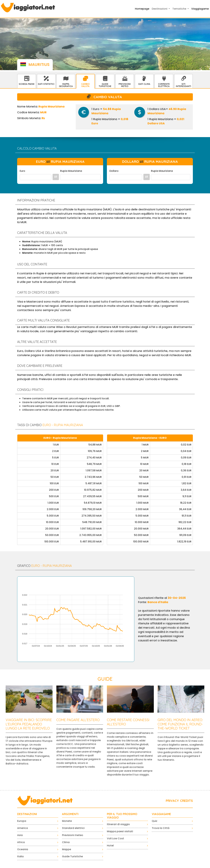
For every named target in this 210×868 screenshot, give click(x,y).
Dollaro (114, 171)
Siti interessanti (183, 85)
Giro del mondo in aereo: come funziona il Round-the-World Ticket (180, 724)
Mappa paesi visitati (120, 831)
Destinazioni (27, 814)
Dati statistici (46, 84)
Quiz (155, 821)
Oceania (23, 849)
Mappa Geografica (66, 85)
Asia (20, 835)
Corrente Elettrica (164, 85)
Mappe (67, 849)
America (23, 828)
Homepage (142, 9)
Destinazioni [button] (160, 9)
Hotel (110, 846)
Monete (67, 821)
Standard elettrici (73, 828)
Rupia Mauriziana (71, 171)
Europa (22, 821)
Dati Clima (144, 84)
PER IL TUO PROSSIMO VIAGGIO (122, 816)
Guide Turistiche (105, 85)
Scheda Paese (27, 84)
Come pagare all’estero (78, 720)
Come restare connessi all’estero (128, 722)
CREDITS (186, 801)
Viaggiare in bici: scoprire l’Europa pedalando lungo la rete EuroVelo (29, 724)
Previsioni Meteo (125, 85)
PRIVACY (172, 801)
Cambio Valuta (85, 85)
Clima (66, 842)
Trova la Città (161, 828)
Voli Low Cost (115, 838)
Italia (20, 856)
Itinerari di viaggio (118, 824)
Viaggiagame (200, 9)
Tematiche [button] (180, 9)
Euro (22, 171)
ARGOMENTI (70, 814)
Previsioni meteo (73, 835)
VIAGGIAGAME (161, 814)
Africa (21, 842)
